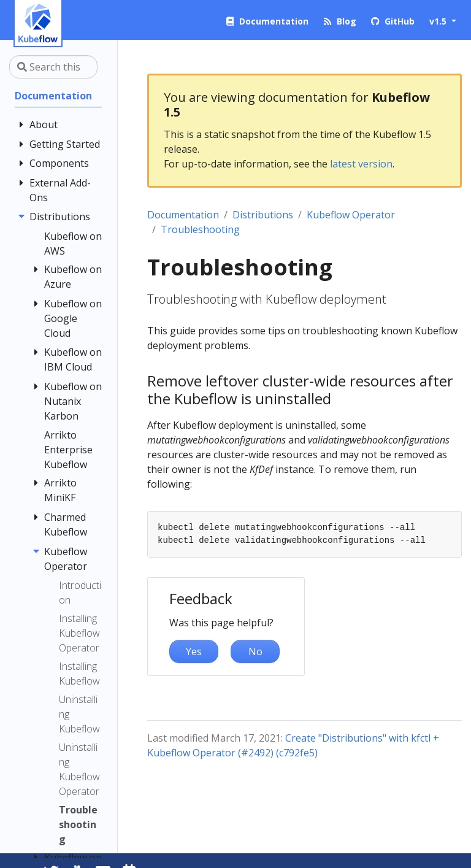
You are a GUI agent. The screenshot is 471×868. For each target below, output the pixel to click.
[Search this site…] (53, 67)
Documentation (183, 215)
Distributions (263, 215)
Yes (194, 651)
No (255, 651)
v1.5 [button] (439, 21)
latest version (361, 164)
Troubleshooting (200, 229)
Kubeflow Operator (351, 215)
